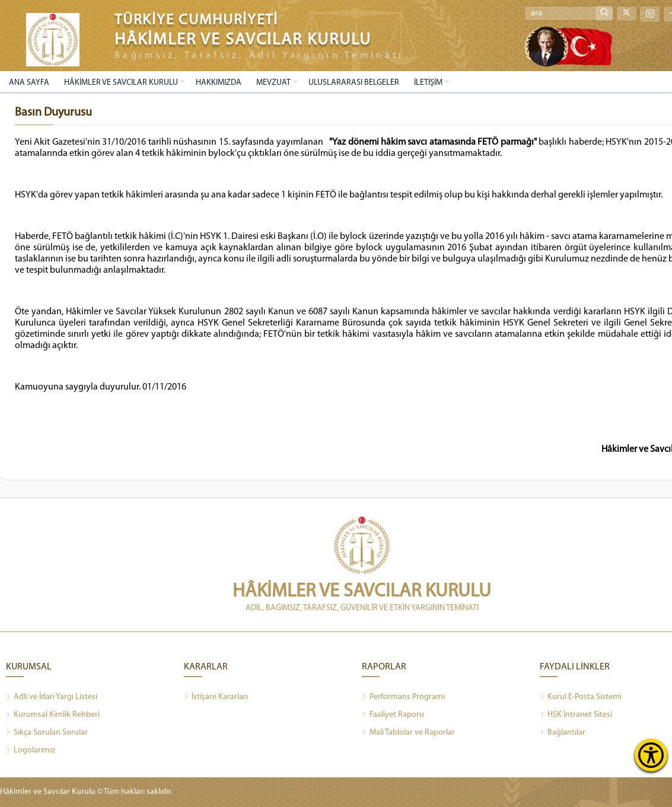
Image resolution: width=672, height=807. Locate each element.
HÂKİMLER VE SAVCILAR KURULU (121, 83)
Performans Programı (403, 697)
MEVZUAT (273, 83)
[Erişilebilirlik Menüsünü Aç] (651, 755)
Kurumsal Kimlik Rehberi (53, 715)
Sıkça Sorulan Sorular (47, 733)
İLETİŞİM (428, 83)
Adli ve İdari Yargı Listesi (52, 697)
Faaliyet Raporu (393, 715)
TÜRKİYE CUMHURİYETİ (196, 20)
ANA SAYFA (29, 83)
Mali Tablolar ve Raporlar (408, 733)
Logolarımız (31, 751)
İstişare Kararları (216, 697)
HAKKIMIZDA (219, 83)
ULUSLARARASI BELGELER (354, 83)
